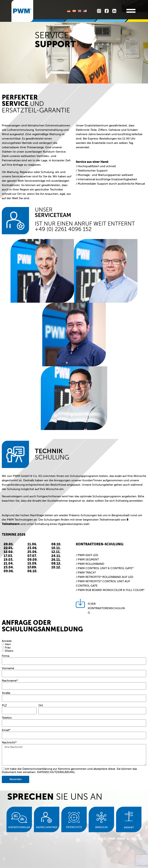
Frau (8, 648)
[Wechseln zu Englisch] (80, 11)
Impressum (101, 827)
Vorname (8, 668)
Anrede (7, 641)
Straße (6, 693)
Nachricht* (9, 742)
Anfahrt (129, 828)
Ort (41, 705)
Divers (9, 651)
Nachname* (10, 681)
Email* (6, 730)
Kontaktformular (19, 827)
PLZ (4, 705)
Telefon (7, 718)
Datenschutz (74, 827)
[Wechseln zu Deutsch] (69, 11)
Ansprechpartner (47, 827)
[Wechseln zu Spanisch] (74, 11)
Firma (6, 656)
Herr (8, 644)
